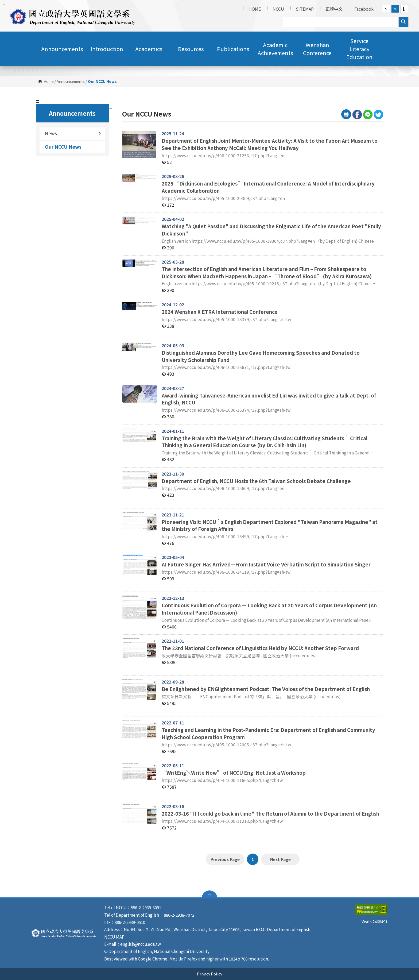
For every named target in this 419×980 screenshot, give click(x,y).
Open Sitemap (210, 894)
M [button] (395, 9)
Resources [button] (191, 49)
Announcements (71, 81)
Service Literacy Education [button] (359, 49)
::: (3, 3)
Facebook (364, 9)
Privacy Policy (210, 974)
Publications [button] (233, 49)
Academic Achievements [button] (275, 49)
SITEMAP (305, 9)
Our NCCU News (63, 147)
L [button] (404, 9)
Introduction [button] (107, 49)
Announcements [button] (62, 49)
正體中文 (334, 9)
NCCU (278, 9)
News (73, 133)
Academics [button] (149, 49)
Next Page (280, 859)
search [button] (404, 22)
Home (49, 81)
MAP (120, 937)
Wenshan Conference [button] (317, 49)
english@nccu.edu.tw (141, 944)
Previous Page (225, 859)
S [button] (386, 9)
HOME (255, 9)
